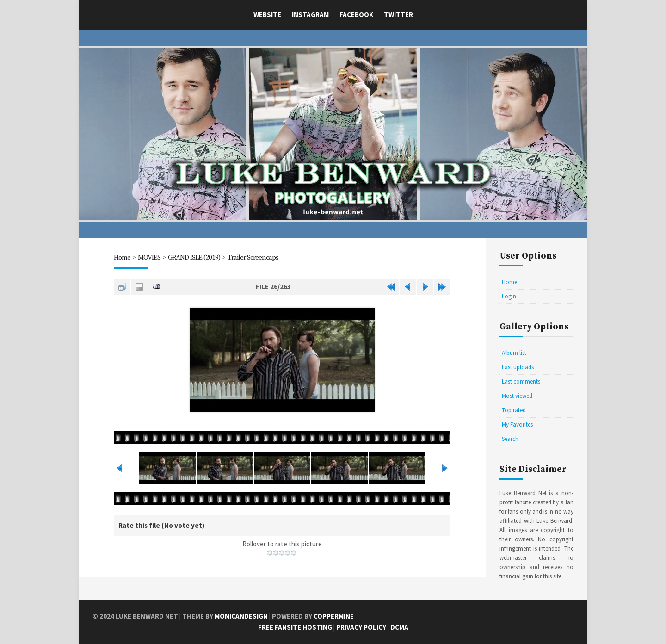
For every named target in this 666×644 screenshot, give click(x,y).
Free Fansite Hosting (295, 627)
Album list (514, 353)
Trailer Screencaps (253, 257)
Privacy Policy (361, 627)
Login (509, 296)
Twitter (398, 15)
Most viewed (517, 396)
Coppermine (334, 616)
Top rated (514, 410)
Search (510, 439)
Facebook (356, 15)
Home (122, 257)
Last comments (521, 381)
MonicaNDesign (241, 616)
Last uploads (518, 367)
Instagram (310, 15)
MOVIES (149, 257)
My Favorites (517, 424)
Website (267, 15)
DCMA (399, 627)
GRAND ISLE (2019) (194, 257)
